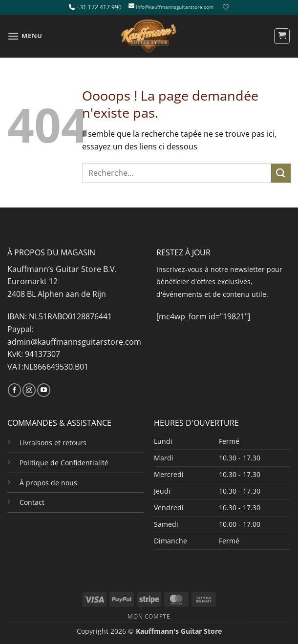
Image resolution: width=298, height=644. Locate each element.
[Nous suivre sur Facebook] (14, 390)
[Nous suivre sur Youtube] (44, 390)
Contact (32, 502)
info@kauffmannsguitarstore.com (175, 7)
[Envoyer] (281, 173)
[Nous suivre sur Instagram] (29, 390)
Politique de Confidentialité (64, 463)
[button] (25, 36)
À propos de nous (48, 483)
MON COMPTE (149, 616)
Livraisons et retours (53, 443)
